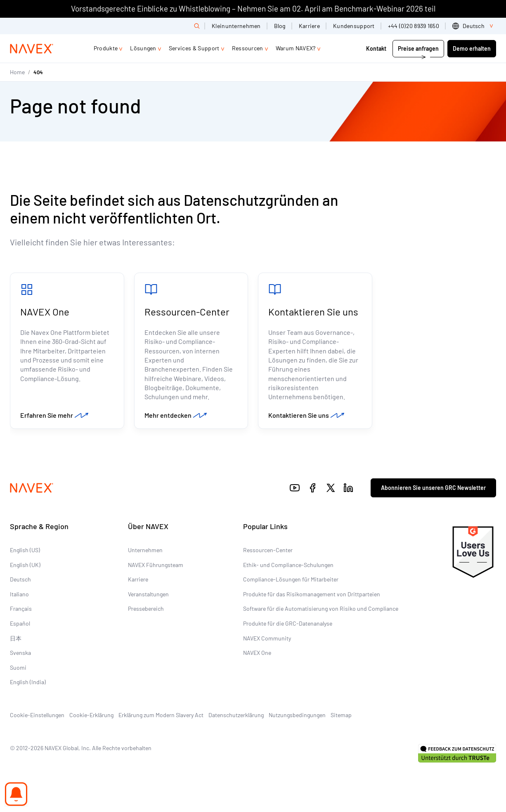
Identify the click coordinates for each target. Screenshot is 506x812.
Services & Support (194, 48)
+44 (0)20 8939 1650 (414, 26)
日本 (16, 638)
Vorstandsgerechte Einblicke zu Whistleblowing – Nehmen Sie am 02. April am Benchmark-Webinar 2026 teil (253, 8)
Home (17, 72)
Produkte (106, 48)
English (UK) (25, 565)
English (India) (28, 682)
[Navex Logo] (32, 49)
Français (21, 608)
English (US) (25, 550)
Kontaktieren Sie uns (313, 312)
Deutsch (20, 579)
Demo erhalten (472, 48)
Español (20, 623)
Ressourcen (248, 48)
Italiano (19, 594)
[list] (474, 26)
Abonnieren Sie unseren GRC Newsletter (433, 488)
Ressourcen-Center (187, 312)
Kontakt (377, 48)
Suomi (18, 667)
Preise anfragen (418, 48)
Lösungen (143, 48)
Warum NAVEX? (296, 48)
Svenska (20, 653)
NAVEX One (45, 312)
